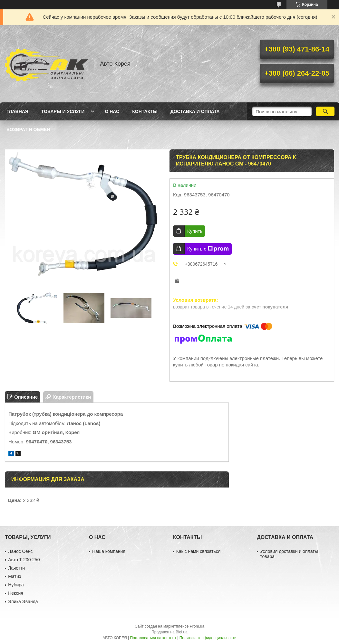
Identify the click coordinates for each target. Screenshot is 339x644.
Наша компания (109, 551)
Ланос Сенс (20, 551)
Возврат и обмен (28, 129)
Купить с (208, 249)
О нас (112, 111)
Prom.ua (197, 626)
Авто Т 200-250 (24, 560)
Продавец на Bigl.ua (169, 632)
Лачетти (16, 568)
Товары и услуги (63, 111)
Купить (195, 231)
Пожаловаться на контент (153, 638)
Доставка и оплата (195, 111)
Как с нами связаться (199, 551)
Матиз (15, 576)
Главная (17, 111)
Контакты (145, 111)
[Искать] (325, 111)
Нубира (16, 585)
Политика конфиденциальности (208, 638)
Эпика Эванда (23, 601)
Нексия (16, 593)
